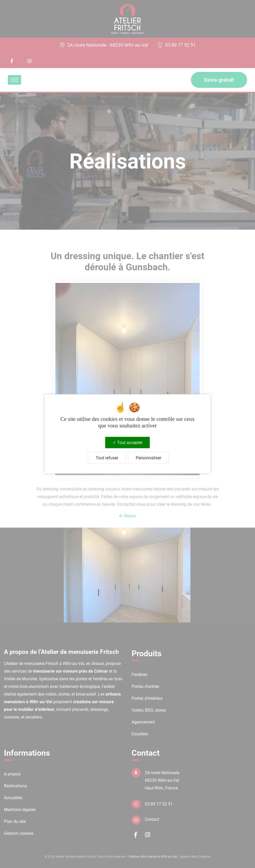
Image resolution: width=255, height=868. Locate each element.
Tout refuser (107, 458)
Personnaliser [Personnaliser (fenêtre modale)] (148, 458)
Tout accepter (128, 443)
